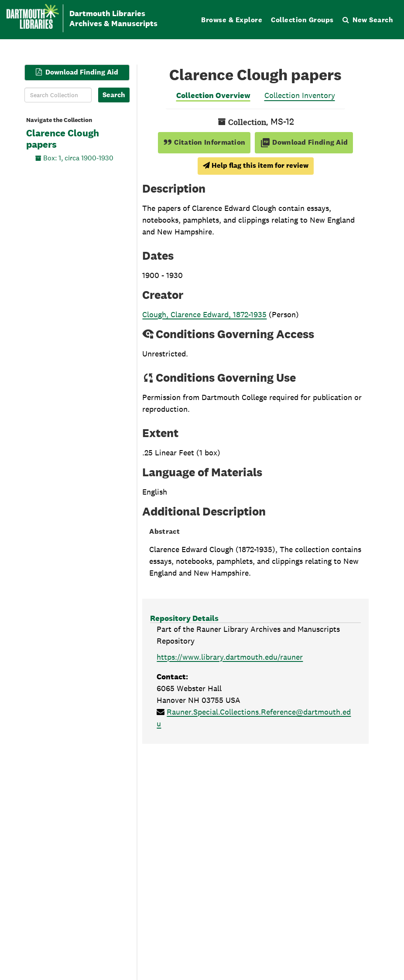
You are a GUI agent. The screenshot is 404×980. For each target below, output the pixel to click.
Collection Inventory (300, 95)
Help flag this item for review (256, 165)
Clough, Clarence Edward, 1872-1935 (204, 314)
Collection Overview (213, 95)
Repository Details (184, 618)
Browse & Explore (232, 20)
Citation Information (204, 142)
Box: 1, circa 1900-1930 (78, 158)
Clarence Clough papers (63, 139)
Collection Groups (302, 20)
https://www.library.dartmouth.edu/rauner (230, 657)
